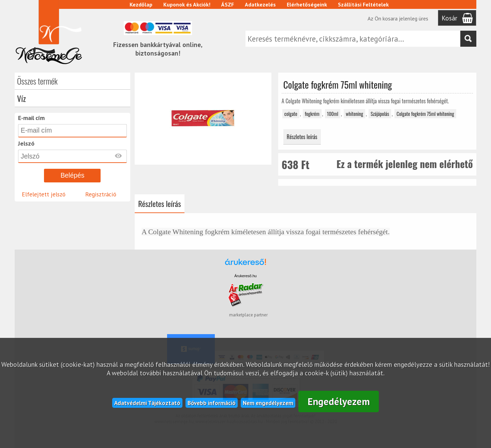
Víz (21, 98)
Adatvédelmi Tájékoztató (147, 403)
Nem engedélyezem (268, 403)
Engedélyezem (339, 401)
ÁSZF (228, 4)
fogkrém (312, 114)
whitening (354, 114)
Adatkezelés (260, 4)
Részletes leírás (302, 137)
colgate (291, 114)
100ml (333, 114)
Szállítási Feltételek (363, 4)
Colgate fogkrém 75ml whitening (425, 114)
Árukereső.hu (245, 276)
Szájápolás (380, 114)
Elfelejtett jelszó (44, 194)
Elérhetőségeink (307, 4)
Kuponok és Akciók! (187, 4)
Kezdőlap (141, 4)
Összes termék (37, 81)
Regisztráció (101, 194)
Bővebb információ (212, 403)
